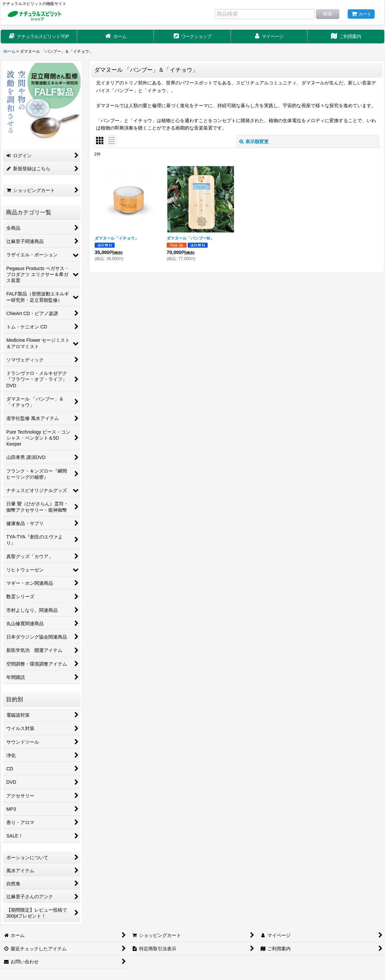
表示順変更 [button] (254, 142)
